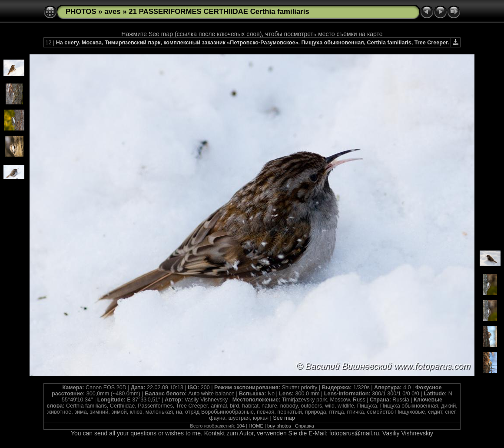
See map (284, 418)
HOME (256, 426)
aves (112, 12)
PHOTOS (81, 12)
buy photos (279, 426)
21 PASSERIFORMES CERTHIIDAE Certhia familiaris (219, 12)
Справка (305, 426)
